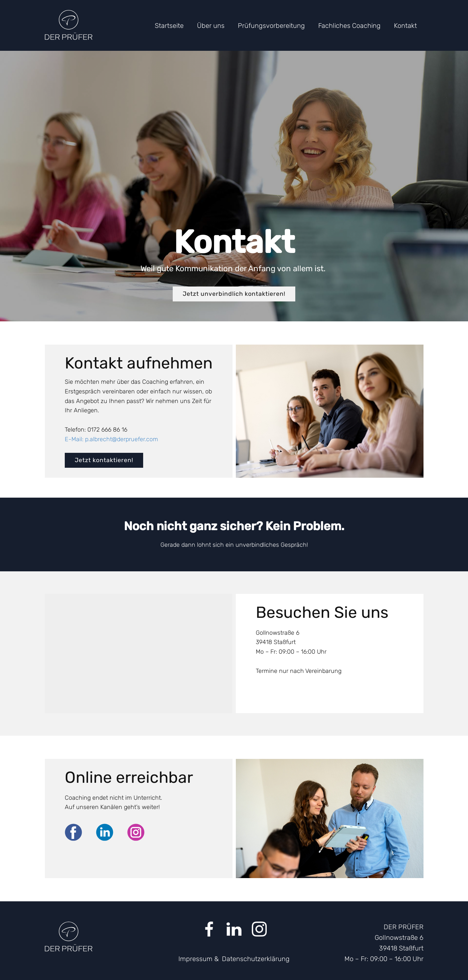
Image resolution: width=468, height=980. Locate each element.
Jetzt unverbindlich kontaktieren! (234, 294)
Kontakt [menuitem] (405, 26)
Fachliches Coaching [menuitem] (349, 26)
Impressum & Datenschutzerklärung (234, 959)
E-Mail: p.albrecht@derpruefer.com (111, 439)
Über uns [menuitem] (211, 26)
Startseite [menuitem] (169, 26)
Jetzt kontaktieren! (104, 460)
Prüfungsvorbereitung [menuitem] (271, 26)
